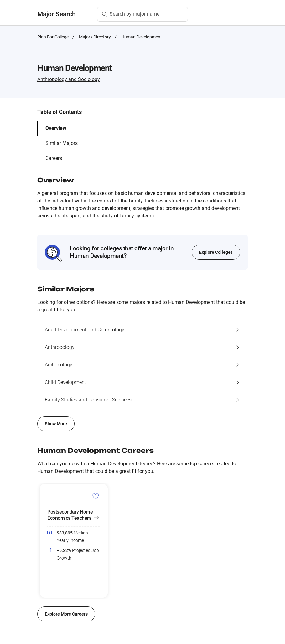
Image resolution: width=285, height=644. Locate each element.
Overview (56, 128)
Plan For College (53, 37)
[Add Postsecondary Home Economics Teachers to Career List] (96, 496)
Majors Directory (95, 37)
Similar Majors (62, 143)
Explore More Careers (66, 614)
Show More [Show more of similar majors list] (56, 424)
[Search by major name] (142, 14)
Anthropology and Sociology (69, 79)
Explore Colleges (216, 252)
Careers (54, 158)
